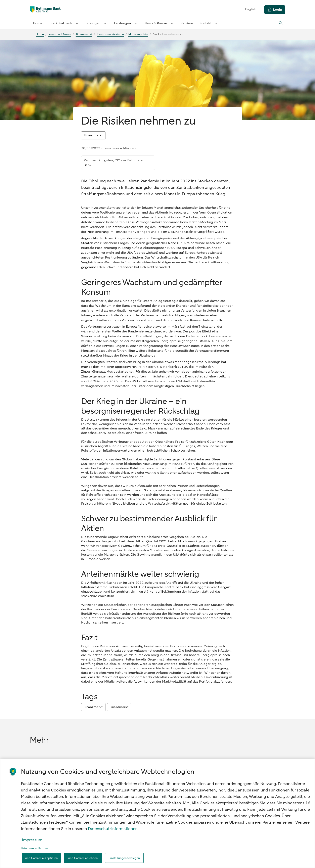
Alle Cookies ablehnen (83, 858)
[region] (157, 813)
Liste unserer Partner (34, 848)
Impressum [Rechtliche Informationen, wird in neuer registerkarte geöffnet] (32, 840)
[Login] (275, 10)
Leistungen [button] (126, 23)
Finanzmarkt (93, 707)
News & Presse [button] (159, 23)
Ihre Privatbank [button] (64, 23)
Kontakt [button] (209, 23)
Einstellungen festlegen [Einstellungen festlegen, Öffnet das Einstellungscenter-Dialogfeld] (124, 858)
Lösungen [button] (97, 23)
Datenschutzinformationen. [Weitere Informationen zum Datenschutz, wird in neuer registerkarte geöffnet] (113, 829)
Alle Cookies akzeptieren (41, 858)
